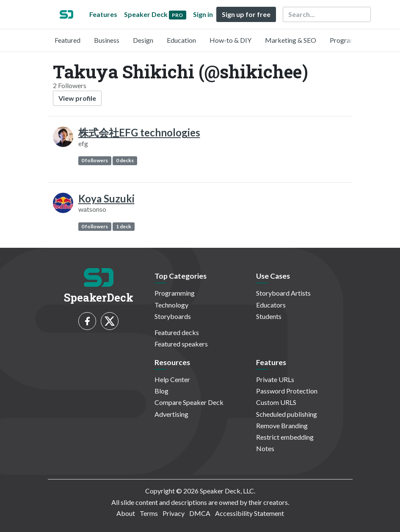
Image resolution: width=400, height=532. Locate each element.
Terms (149, 513)
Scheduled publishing (287, 414)
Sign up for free (246, 14)
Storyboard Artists (283, 293)
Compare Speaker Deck (189, 402)
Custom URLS (276, 402)
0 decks (125, 160)
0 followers (95, 160)
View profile (77, 98)
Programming (350, 40)
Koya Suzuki (106, 198)
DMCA (200, 513)
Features (103, 14)
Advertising (171, 414)
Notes (265, 448)
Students (269, 316)
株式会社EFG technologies (139, 132)
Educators (271, 305)
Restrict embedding (285, 437)
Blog (161, 391)
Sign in (203, 14)
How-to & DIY (230, 40)
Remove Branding (282, 425)
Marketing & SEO (291, 40)
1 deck (124, 226)
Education (181, 40)
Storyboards (173, 316)
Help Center (172, 379)
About (126, 513)
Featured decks (177, 332)
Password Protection (287, 391)
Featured (68, 40)
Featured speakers (181, 344)
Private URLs (275, 379)
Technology (171, 305)
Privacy (174, 513)
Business (107, 40)
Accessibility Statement (250, 513)
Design (143, 40)
